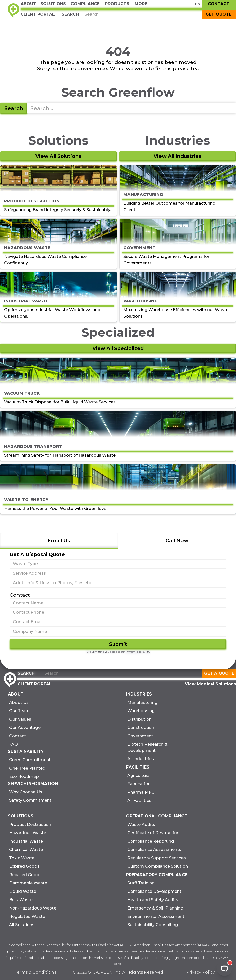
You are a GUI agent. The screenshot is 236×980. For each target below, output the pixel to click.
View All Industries (178, 156)
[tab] (59, 541)
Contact (20, 595)
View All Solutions (58, 156)
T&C (148, 652)
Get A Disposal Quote (37, 554)
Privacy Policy (134, 652)
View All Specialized (118, 348)
